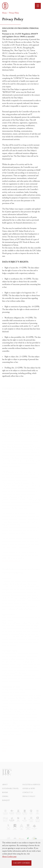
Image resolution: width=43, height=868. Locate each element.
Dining (5, 800)
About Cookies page (9, 857)
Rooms (5, 796)
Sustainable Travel (10, 792)
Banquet (6, 804)
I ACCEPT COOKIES (22, 863)
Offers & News (29, 792)
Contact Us (28, 796)
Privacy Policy (14, 13)
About (5, 788)
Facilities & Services (31, 788)
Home (4, 13)
